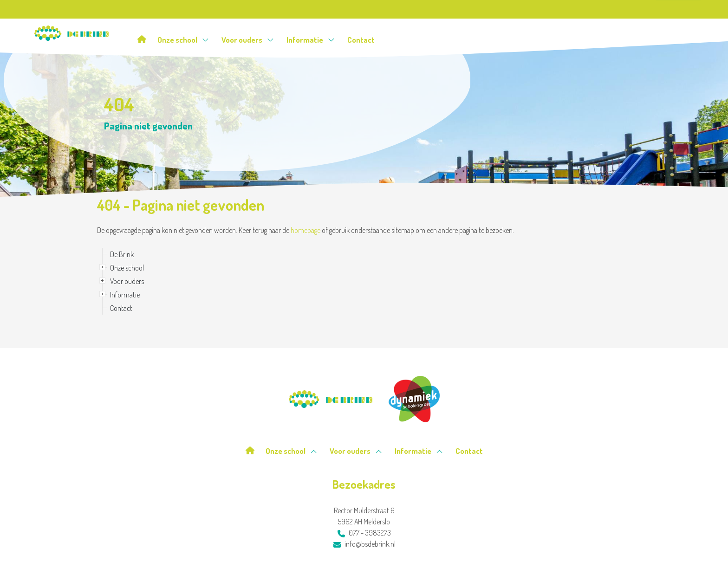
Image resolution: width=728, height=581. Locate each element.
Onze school (183, 40)
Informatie (311, 40)
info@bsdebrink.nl (364, 544)
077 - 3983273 (364, 533)
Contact (361, 40)
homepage (305, 230)
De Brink (122, 254)
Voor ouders (248, 40)
